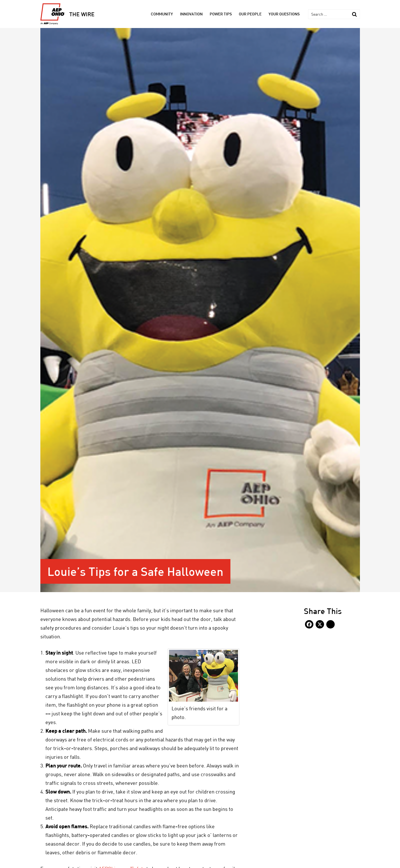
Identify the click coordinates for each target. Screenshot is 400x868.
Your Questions (284, 14)
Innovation (191, 14)
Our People (250, 14)
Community (162, 14)
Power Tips (221, 14)
